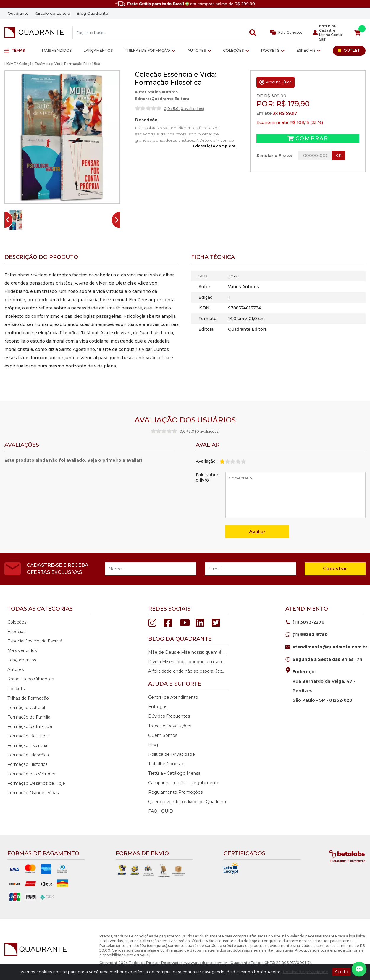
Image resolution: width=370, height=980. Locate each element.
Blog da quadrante (180, 639)
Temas (15, 50)
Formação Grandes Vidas (33, 793)
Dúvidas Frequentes (169, 716)
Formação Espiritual (28, 745)
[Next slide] (118, 220)
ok (339, 155)
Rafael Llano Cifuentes (31, 679)
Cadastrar (335, 569)
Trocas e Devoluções (170, 726)
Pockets (270, 50)
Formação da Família (29, 717)
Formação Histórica (28, 764)
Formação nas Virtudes (31, 774)
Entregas (158, 707)
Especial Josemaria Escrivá (35, 641)
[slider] (148, 108)
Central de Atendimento (173, 697)
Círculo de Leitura (53, 13)
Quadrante (18, 13)
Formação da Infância (30, 726)
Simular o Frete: (274, 156)
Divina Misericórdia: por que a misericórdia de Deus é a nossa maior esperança (187, 662)
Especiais (306, 50)
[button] (16, 220)
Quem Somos (163, 735)
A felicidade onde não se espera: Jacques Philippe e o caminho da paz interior (187, 671)
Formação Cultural (26, 708)
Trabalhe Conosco (166, 764)
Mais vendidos (57, 50)
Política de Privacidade (172, 754)
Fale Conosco (286, 33)
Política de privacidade (306, 972)
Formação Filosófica (28, 755)
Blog (153, 745)
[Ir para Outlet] (349, 51)
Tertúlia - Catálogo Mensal (175, 773)
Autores (197, 50)
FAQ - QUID (161, 811)
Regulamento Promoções (175, 792)
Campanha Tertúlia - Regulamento (184, 783)
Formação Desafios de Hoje (36, 783)
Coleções (233, 50)
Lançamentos (98, 50)
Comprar (308, 138)
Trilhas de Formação (147, 50)
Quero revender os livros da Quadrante (188, 802)
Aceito (341, 972)
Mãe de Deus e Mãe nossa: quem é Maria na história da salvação (187, 652)
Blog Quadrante (92, 13)
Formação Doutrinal (28, 736)
